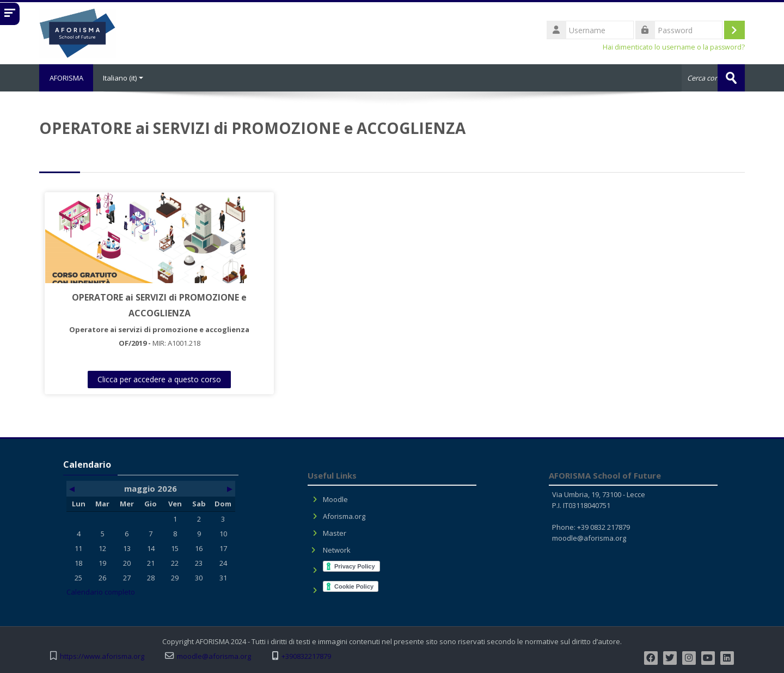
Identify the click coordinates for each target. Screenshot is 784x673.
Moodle (335, 499)
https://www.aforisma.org (102, 656)
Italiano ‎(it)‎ (125, 78)
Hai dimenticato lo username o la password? (674, 47)
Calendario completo (101, 592)
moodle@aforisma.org (589, 538)
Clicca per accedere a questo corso (134, 379)
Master (335, 533)
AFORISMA (67, 78)
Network (337, 550)
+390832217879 (306, 656)
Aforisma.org (344, 516)
